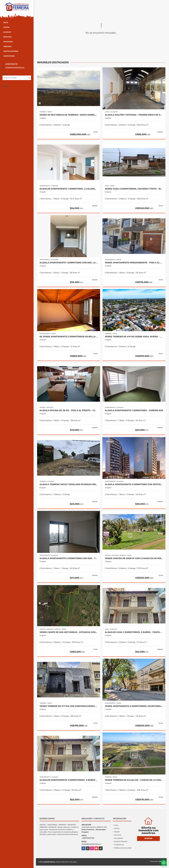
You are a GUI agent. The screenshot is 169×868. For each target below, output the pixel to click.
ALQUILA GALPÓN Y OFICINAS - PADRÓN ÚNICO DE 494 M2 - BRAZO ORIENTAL (134, 115)
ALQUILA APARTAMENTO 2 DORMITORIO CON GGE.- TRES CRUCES (69, 558)
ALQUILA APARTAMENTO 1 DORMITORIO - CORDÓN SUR (134, 411)
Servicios (7, 37)
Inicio (6, 22)
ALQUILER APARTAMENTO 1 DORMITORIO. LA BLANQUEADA (69, 189)
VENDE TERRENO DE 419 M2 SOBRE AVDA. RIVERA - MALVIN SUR (134, 337)
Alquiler (7, 32)
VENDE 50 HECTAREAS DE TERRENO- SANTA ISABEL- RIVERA (69, 115)
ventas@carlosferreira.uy (15, 67)
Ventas (6, 27)
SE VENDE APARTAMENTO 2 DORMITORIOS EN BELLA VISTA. (69, 337)
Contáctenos (9, 56)
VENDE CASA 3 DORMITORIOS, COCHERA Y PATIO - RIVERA (134, 189)
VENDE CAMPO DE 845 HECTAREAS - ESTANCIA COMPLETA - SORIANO (69, 632)
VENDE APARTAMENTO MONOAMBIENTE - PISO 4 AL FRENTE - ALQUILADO (134, 263)
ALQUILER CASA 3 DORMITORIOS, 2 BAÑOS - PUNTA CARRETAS (134, 632)
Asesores (7, 46)
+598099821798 (11, 64)
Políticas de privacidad (123, 848)
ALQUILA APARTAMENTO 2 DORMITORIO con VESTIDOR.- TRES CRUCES (134, 484)
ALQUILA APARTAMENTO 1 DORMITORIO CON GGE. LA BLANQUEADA (69, 263)
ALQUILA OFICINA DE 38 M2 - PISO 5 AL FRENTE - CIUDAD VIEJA (69, 411)
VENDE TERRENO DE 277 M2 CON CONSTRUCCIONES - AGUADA (69, 706)
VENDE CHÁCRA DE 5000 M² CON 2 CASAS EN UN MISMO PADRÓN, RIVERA (134, 558)
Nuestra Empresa (11, 51)
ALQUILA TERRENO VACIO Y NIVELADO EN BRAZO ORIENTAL (69, 484)
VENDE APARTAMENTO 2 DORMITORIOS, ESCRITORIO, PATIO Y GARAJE (134, 706)
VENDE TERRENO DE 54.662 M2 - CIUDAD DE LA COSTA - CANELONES (134, 780)
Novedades (8, 42)
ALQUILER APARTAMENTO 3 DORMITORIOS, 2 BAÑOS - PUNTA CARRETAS (69, 780)
